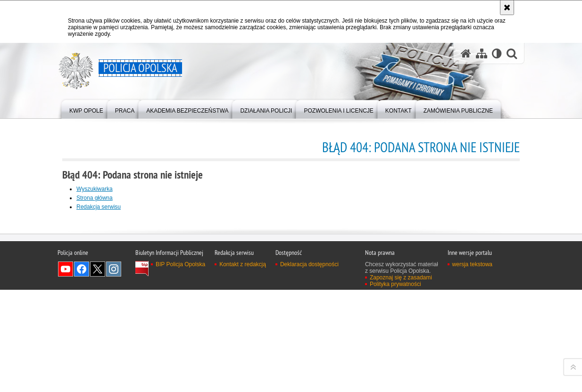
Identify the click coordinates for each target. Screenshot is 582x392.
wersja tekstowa (472, 385)
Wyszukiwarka (95, 189)
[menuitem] (86, 109)
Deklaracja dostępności (309, 385)
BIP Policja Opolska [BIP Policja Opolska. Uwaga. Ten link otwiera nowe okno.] (180, 385)
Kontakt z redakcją (243, 385)
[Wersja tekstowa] (497, 53)
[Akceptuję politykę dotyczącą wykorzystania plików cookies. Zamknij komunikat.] (507, 8)
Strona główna (95, 198)
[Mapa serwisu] (482, 53)
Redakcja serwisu (99, 207)
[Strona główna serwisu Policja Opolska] (466, 53)
